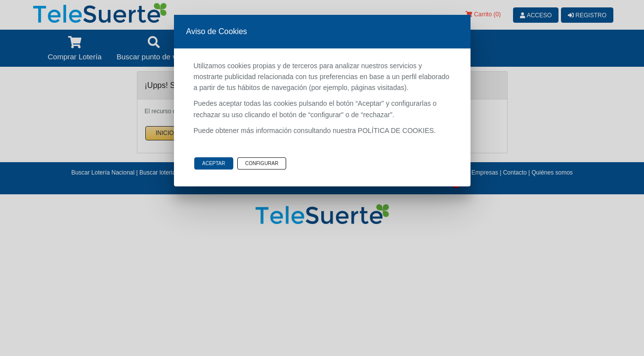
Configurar (262, 163)
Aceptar (214, 163)
